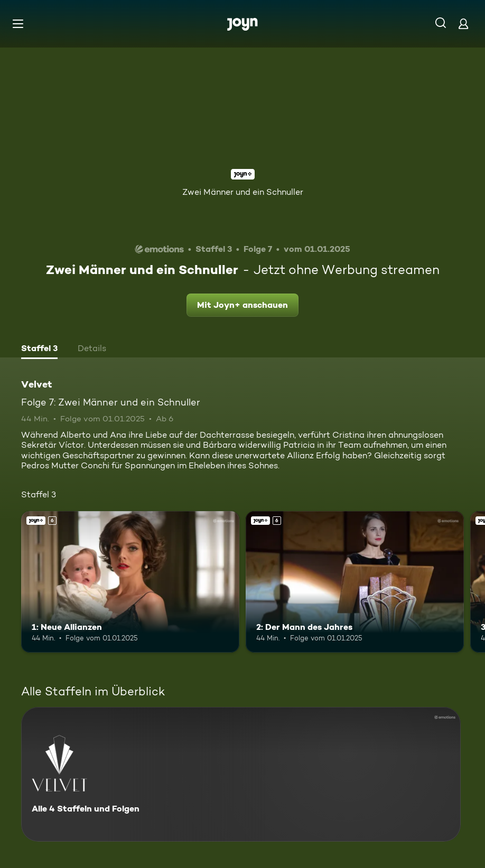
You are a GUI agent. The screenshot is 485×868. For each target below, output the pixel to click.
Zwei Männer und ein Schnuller (243, 192)
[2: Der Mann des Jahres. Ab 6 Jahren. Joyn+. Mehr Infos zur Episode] (355, 582)
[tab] (39, 350)
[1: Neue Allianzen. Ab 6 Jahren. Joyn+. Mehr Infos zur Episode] (130, 582)
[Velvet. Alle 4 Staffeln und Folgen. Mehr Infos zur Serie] (241, 774)
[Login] (463, 23)
